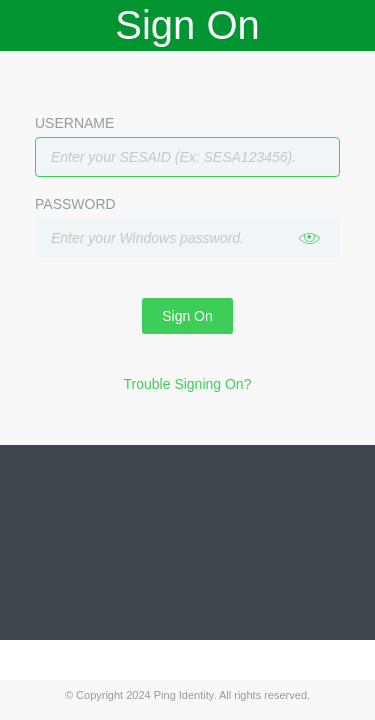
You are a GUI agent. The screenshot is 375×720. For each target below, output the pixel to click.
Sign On (187, 316)
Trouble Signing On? (188, 384)
